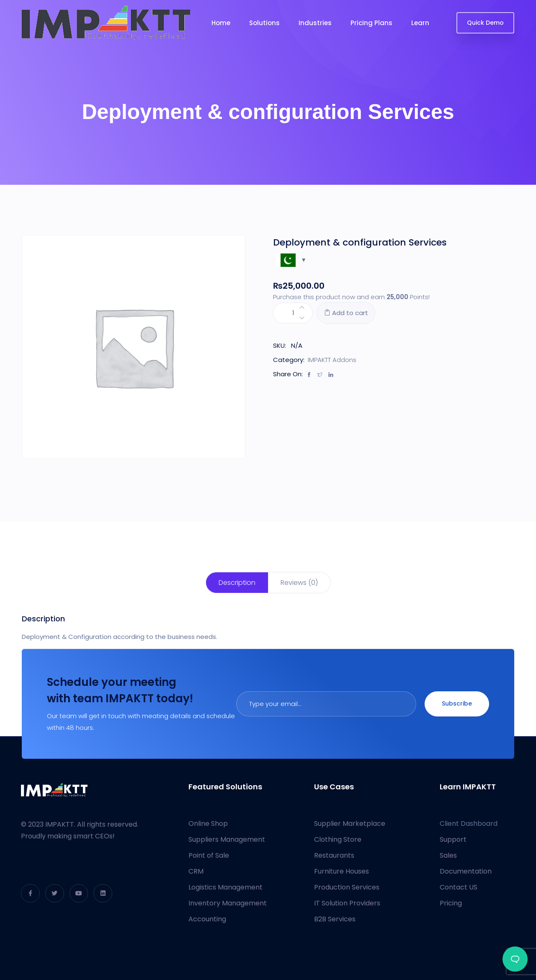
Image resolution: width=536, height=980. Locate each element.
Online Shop (208, 824)
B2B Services (335, 919)
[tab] (237, 583)
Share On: (288, 374)
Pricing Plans (371, 23)
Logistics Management (225, 887)
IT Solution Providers (347, 903)
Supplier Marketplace (350, 824)
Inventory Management (228, 903)
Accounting (207, 919)
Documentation (466, 871)
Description (237, 583)
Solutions (264, 23)
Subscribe (457, 703)
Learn (420, 23)
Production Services (347, 887)
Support (453, 839)
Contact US (459, 887)
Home (221, 23)
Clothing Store (338, 839)
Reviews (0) (299, 583)
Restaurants (334, 855)
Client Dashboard (469, 824)
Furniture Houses (341, 871)
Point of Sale (209, 855)
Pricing (451, 903)
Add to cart (346, 313)
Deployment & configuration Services (360, 242)
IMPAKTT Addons (332, 360)
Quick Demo (485, 23)
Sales (448, 855)
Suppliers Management (227, 839)
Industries (315, 23)
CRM (196, 871)
